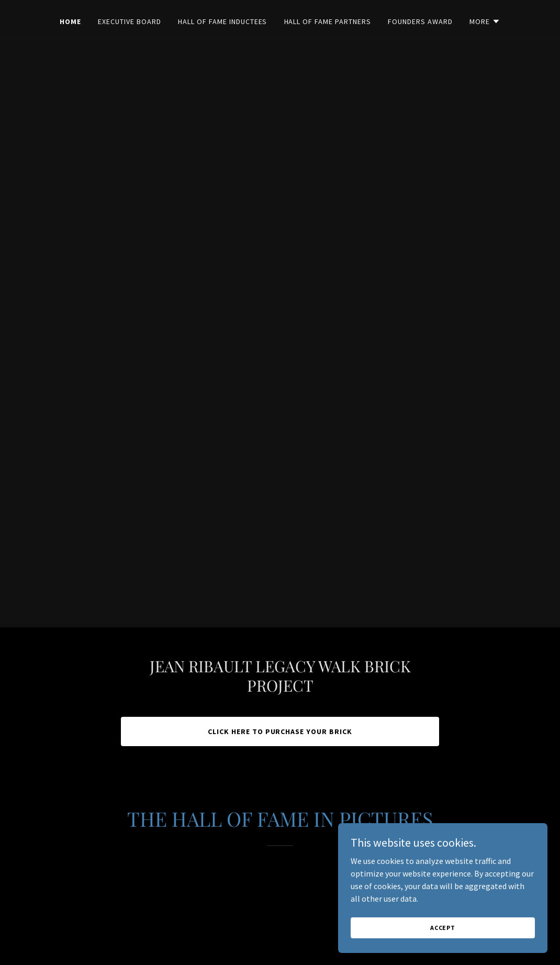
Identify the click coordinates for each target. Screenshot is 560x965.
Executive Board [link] (130, 21)
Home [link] (70, 21)
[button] (485, 21)
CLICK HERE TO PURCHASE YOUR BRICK (280, 731)
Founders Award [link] (420, 21)
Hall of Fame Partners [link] (328, 21)
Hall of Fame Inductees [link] (223, 21)
